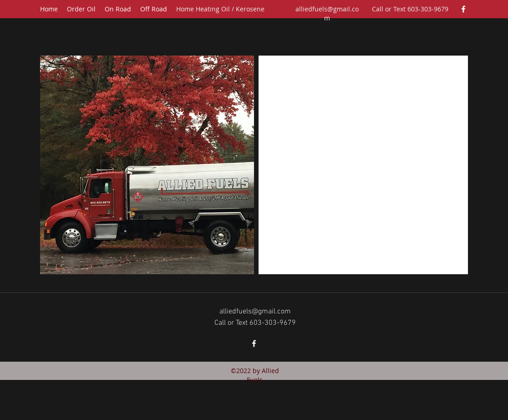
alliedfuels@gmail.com (327, 13)
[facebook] (463, 9)
